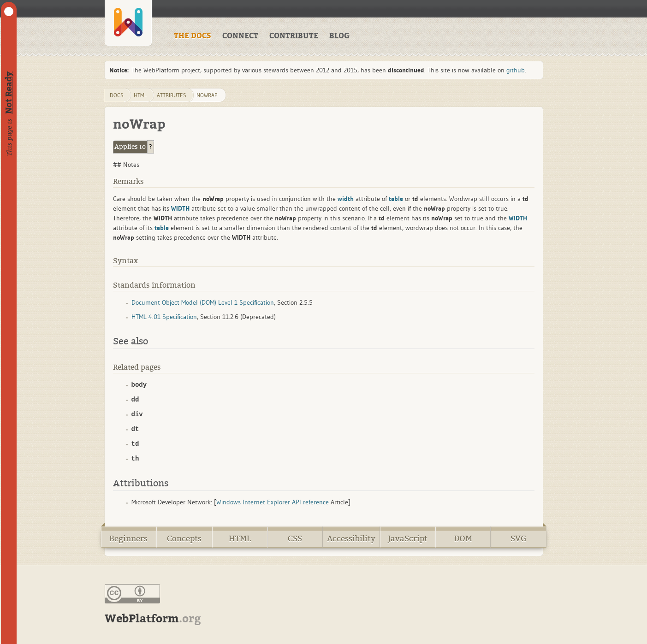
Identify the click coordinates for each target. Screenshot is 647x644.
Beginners (128, 539)
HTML (240, 539)
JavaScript (408, 539)
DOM (463, 539)
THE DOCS (193, 36)
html (140, 95)
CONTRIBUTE (294, 36)
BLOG (339, 36)
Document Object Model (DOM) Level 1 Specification (203, 302)
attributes (172, 95)
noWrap (207, 95)
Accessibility (351, 539)
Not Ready (9, 93)
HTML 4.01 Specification (164, 317)
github (516, 70)
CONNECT (240, 36)
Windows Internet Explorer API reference (273, 502)
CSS (295, 539)
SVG (519, 539)
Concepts (184, 539)
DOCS (117, 95)
